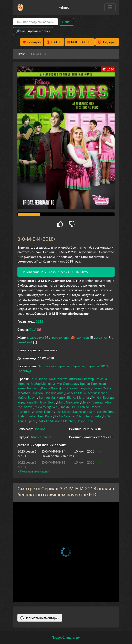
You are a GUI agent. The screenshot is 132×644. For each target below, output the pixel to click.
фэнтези (83, 337)
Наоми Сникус (103, 388)
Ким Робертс (59, 379)
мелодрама (36, 337)
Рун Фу (97, 397)
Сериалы (78, 366)
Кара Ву (32, 402)
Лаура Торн (85, 421)
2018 (39, 321)
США (33, 329)
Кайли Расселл (29, 388)
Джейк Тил (105, 412)
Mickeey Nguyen (46, 407)
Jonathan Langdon (30, 393)
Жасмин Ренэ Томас (74, 407)
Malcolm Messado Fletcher (56, 421)
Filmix (64, 7)
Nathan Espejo (44, 412)
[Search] (35, 22)
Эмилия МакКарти (52, 397)
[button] (33, 471)
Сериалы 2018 (97, 366)
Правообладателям (66, 637)
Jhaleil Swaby (27, 416)
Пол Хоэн (40, 429)
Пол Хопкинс (54, 393)
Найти (67, 22)
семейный (25, 342)
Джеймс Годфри (79, 388)
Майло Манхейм (43, 384)
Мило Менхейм (69, 402)
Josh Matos (64, 412)
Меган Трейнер (92, 402)
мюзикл (102, 337)
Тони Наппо (39, 379)
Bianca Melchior (79, 397)
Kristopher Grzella (89, 416)
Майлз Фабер (98, 393)
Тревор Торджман (93, 384)
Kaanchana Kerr (84, 412)
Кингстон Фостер (82, 379)
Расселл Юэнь (76, 393)
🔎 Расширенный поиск (33, 31)
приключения (61, 337)
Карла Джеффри (53, 388)
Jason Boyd (48, 402)
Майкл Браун (27, 397)
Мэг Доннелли (68, 384)
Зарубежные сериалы (54, 366)
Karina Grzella (64, 416)
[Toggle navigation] (110, 7)
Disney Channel (40, 437)
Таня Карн (45, 416)
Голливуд (24, 371)
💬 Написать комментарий (40, 618)
